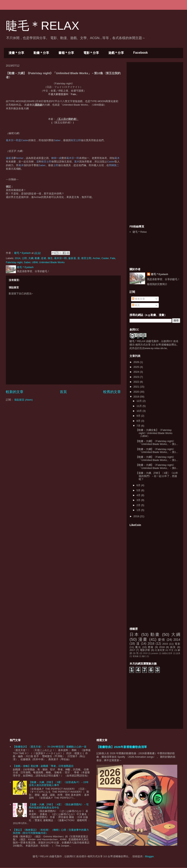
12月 (140, 401)
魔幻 (144, 656)
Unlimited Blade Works (52, 262)
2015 (165, 644)
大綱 (31, 258)
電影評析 (145, 650)
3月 (139, 500)
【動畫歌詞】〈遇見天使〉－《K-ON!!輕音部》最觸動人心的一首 (50, 747)
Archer (96, 258)
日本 (134, 634)
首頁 (63, 392)
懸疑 (151, 647)
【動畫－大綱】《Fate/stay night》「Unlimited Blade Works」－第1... (157, 443)
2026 (137, 362)
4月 (139, 495)
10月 (140, 411)
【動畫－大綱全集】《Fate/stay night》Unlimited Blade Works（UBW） (154, 433)
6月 (139, 485)
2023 (137, 377)
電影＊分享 (91, 53)
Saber (27, 262)
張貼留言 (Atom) (23, 400)
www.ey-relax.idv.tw (156, 348)
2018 (137, 516)
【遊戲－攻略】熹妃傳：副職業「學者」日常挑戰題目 (43, 766)
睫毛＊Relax (140, 232)
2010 (145, 653)
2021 (137, 387)
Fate (113, 258)
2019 (137, 397)
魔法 (138, 647)
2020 (137, 392)
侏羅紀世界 (167, 653)
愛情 (162, 640)
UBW (35, 262)
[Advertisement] (155, 143)
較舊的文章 (112, 392)
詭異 (178, 653)
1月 (139, 510)
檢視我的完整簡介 (157, 284)
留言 (136, 305)
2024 (137, 372)
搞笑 (173, 647)
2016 (151, 644)
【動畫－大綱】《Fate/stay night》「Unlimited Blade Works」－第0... (157, 467)
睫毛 (151, 341)
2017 (132, 650)
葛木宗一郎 (60, 258)
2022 (137, 382)
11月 (140, 406)
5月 (139, 490)
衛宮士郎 (86, 258)
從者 (44, 258)
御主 (50, 258)
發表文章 (138, 299)
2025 (137, 367)
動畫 (37, 258)
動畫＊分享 (41, 53)
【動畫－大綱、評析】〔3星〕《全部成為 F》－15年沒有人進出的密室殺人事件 (59, 784)
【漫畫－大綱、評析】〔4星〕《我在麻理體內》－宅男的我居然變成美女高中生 (59, 806)
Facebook (141, 53)
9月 (139, 416)
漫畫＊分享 (16, 53)
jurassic (155, 653)
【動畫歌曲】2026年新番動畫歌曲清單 (122, 747)
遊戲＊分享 (116, 53)
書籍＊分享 (66, 53)
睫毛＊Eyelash (160, 274)
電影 (177, 644)
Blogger (149, 856)
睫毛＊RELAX (43, 26)
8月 (139, 421)
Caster (105, 258)
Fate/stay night (14, 262)
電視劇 (136, 656)
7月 (139, 426)
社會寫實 (160, 650)
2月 (139, 505)
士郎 (24, 258)
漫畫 (143, 639)
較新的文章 (15, 392)
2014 (18, 258)
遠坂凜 (72, 258)
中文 (171, 650)
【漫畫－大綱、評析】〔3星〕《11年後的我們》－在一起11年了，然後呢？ (157, 476)
